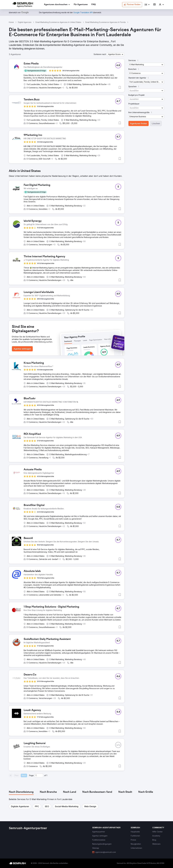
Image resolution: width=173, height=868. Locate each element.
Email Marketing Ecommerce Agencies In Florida (105, 22)
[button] (147, 5)
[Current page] (39, 775)
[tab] (21, 792)
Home (11, 22)
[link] (81, 5)
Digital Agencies (25, 22)
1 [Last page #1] (47, 775)
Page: (32, 775)
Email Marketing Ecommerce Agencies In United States (58, 22)
